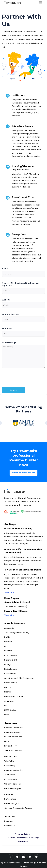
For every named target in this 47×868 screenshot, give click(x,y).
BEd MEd (8, 642)
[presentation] (21, 378)
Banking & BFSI (11, 660)
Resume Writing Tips (14, 770)
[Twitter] (37, 857)
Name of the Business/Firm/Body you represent (21, 284)
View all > (9, 593)
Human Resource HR (14, 696)
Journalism (9, 701)
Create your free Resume (23, 473)
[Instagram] (10, 857)
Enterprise (23, 842)
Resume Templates (13, 728)
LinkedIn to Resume (13, 737)
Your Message (9, 343)
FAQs (7, 741)
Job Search (10, 775)
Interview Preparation (17, 838)
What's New (10, 761)
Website (6, 300)
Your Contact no (10, 314)
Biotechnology (11, 669)
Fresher (8, 692)
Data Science (11, 683)
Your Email (7, 328)
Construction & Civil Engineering (19, 678)
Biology (8, 664)
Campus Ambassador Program (19, 808)
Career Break (10, 674)
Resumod (9, 821)
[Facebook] (17, 857)
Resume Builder (23, 834)
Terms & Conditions (13, 750)
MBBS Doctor (10, 710)
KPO (6, 705)
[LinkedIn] (30, 857)
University (34, 838)
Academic (9, 628)
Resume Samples (12, 732)
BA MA (7, 637)
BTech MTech (10, 655)
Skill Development (12, 784)
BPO (6, 646)
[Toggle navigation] (41, 3)
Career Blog (10, 766)
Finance (8, 687)
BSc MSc (8, 651)
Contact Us (10, 826)
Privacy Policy (10, 746)
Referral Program (12, 803)
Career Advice (11, 779)
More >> (8, 715)
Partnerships (10, 799)
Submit (14, 390)
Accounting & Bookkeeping (17, 632)
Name (5, 269)
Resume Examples (13, 788)
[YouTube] (23, 857)
